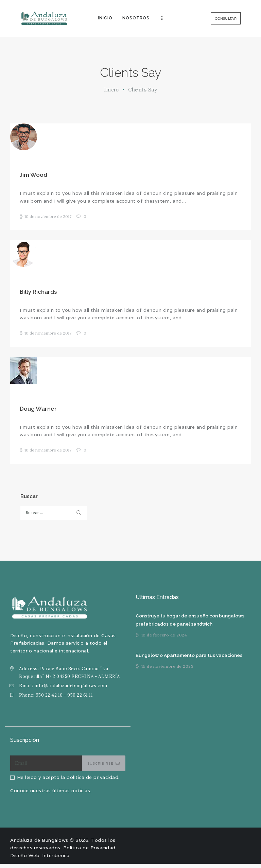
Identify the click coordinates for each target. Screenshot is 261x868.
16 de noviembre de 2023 (168, 671)
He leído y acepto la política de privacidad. (68, 781)
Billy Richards (38, 294)
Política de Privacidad (89, 852)
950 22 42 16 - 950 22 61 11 (64, 699)
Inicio (111, 90)
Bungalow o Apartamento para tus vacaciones (190, 660)
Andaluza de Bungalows (39, 844)
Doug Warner (38, 412)
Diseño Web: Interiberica (40, 860)
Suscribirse (100, 767)
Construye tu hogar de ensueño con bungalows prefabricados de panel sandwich (191, 624)
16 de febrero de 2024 (164, 639)
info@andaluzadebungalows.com (71, 690)
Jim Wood (33, 175)
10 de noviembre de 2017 (48, 217)
